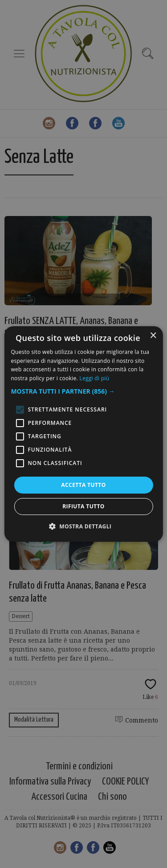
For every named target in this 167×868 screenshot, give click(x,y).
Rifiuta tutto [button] (83, 506)
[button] (83, 391)
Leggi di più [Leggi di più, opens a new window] (94, 378)
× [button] (153, 336)
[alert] (83, 434)
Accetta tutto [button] (83, 485)
